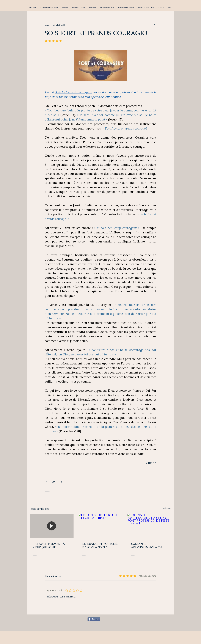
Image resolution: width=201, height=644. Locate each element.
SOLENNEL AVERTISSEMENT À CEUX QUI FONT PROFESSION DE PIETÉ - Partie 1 (148, 546)
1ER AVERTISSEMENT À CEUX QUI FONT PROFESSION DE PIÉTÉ (49, 546)
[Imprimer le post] (61, 482)
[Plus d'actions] (154, 25)
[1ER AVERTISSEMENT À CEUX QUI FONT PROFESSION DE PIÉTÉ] (52, 526)
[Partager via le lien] (54, 482)
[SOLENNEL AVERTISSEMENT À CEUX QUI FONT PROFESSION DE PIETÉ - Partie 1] (149, 526)
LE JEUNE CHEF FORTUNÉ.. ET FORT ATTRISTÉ (100, 546)
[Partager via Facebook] (46, 482)
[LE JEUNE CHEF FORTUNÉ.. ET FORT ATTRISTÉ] (101, 526)
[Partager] (94, 619)
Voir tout (167, 508)
